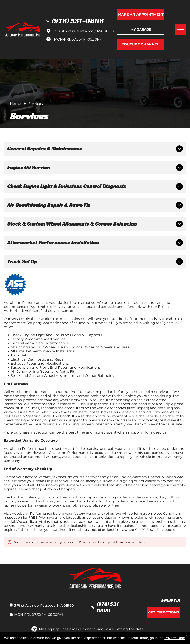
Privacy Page (175, 638)
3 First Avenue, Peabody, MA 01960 (84, 31)
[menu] (181, 29)
